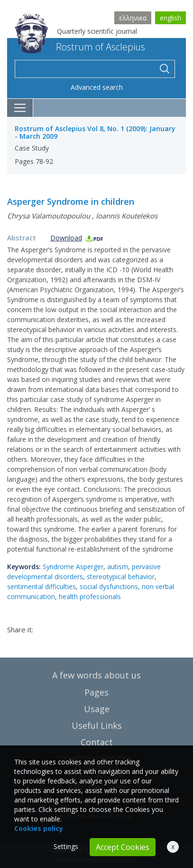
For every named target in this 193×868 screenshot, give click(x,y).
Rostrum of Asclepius (80, 47)
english (170, 18)
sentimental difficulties (41, 587)
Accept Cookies (123, 847)
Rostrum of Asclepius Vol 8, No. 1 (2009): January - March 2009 (95, 133)
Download (77, 238)
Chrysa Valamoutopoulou (49, 216)
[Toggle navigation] (20, 108)
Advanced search (97, 87)
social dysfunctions (109, 587)
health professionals (90, 596)
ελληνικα (133, 18)
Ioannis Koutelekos (127, 216)
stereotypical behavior (121, 577)
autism (118, 567)
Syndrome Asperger (73, 567)
